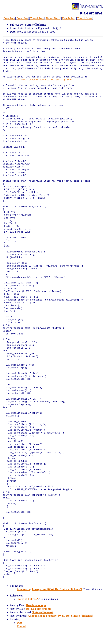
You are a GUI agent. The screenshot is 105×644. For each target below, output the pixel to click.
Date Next (22, 18)
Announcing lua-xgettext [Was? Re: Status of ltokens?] (49, 589)
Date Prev (9, 18)
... (59, 28)
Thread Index (85, 18)
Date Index (68, 18)
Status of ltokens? (27, 599)
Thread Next (53, 18)
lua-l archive (91, 13)
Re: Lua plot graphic (39, 609)
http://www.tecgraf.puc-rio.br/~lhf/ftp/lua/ (43, 80)
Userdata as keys (36, 605)
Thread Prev (37, 18)
